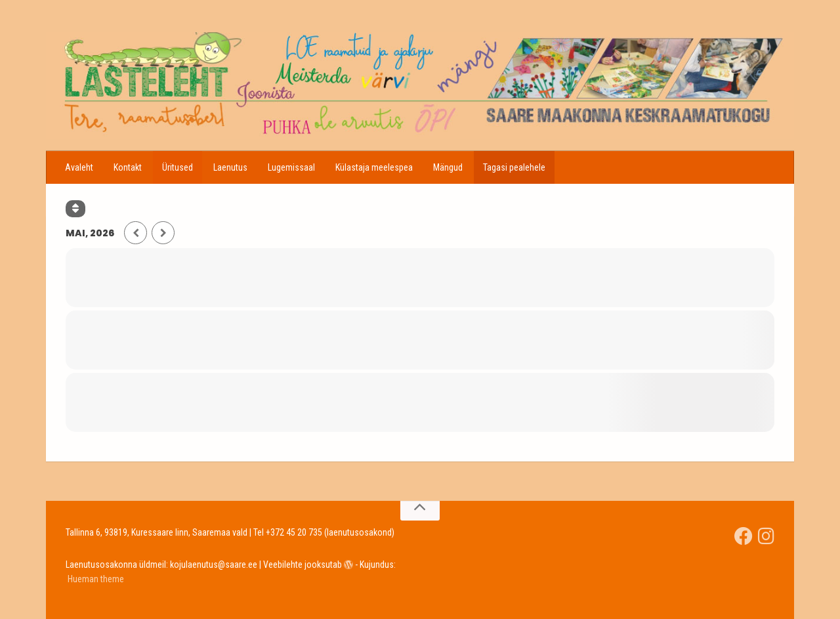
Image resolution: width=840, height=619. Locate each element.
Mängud (448, 167)
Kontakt (128, 167)
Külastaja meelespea (374, 167)
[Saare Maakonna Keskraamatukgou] (744, 536)
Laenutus (230, 167)
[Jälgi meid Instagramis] (766, 536)
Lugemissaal (291, 167)
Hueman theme (96, 579)
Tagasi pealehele (514, 167)
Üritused (178, 167)
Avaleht (79, 167)
